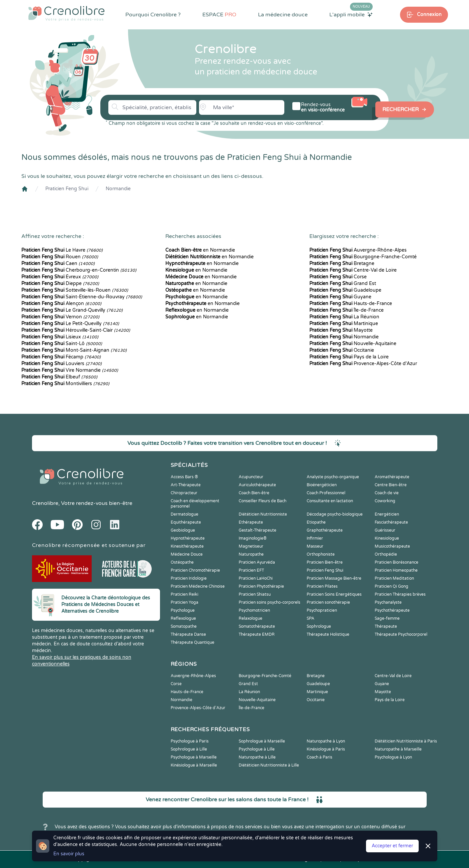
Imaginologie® (253, 538)
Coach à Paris (319, 757)
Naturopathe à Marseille (398, 749)
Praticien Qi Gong (391, 586)
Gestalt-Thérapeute (257, 530)
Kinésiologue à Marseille (194, 765)
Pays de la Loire (349, 357)
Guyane (340, 297)
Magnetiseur (251, 546)
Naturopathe (251, 554)
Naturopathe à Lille (257, 757)
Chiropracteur (184, 493)
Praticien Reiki (184, 594)
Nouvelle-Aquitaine (353, 344)
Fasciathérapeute (391, 522)
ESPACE (219, 15)
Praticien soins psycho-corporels (269, 602)
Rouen (60, 257)
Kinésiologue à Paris (326, 749)
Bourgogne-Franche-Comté (363, 257)
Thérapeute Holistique (328, 634)
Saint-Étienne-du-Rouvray (82, 297)
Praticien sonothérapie (328, 602)
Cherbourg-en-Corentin (79, 270)
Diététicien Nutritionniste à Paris (406, 741)
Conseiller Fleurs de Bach (262, 501)
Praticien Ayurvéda (257, 562)
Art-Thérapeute (186, 485)
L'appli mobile (351, 14)
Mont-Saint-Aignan (74, 350)
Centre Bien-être (391, 485)
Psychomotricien (254, 610)
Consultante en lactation (330, 501)
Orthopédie (386, 554)
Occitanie (342, 350)
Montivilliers (65, 384)
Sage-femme (387, 618)
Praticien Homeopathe (396, 570)
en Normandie (200, 250)
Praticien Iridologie (189, 578)
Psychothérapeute (392, 610)
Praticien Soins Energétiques (334, 594)
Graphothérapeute (325, 530)
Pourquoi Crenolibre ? (153, 15)
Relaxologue (250, 618)
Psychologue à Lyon (393, 757)
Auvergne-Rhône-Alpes (358, 250)
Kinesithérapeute (187, 546)
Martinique (344, 324)
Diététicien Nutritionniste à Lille (269, 765)
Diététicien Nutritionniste (263, 514)
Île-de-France (346, 310)
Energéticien (387, 514)
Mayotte (341, 330)
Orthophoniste (321, 554)
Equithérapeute (186, 522)
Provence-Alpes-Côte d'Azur (363, 364)
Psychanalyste (388, 602)
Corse (338, 277)
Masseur (315, 546)
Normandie (118, 189)
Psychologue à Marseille (194, 757)
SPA (310, 618)
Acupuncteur (251, 477)
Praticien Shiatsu (255, 594)
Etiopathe (316, 522)
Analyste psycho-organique (333, 477)
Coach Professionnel (326, 493)
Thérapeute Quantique (192, 642)
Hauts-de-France (351, 304)
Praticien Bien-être (325, 562)
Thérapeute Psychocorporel (401, 634)
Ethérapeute (251, 522)
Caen (58, 263)
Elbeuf (59, 377)
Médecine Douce (187, 554)
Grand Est (343, 283)
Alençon (61, 304)
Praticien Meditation (394, 578)
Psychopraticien (322, 610)
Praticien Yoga (184, 602)
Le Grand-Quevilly (72, 310)
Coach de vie (387, 493)
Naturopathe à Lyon (326, 741)
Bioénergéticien (322, 485)
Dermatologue (184, 514)
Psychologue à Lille (257, 749)
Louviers (61, 364)
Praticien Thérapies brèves (400, 594)
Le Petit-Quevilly (70, 324)
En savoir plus (69, 854)
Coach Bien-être (254, 493)
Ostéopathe (182, 562)
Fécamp (61, 357)
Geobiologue (183, 530)
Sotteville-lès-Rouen (75, 290)
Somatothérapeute (257, 626)
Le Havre (62, 250)
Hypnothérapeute (188, 538)
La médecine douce (283, 15)
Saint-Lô (62, 344)
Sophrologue (319, 626)
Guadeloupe (345, 290)
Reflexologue (183, 618)
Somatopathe (184, 626)
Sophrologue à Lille (189, 749)
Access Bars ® (184, 477)
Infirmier (315, 538)
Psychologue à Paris (190, 741)
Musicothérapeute (392, 546)
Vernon (60, 317)
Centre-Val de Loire (353, 270)
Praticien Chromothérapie (195, 570)
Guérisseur (385, 530)
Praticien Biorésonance (396, 562)
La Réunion (344, 317)
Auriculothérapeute (257, 485)
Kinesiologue (387, 538)
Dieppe (60, 283)
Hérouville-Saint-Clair (76, 330)
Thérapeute (386, 626)
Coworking (385, 501)
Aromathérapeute (392, 477)
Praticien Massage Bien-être (334, 578)
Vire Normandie (70, 370)
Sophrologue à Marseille (262, 741)
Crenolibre (45, 503)
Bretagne (342, 263)
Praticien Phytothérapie (261, 586)
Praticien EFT (251, 570)
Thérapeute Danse (188, 634)
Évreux (60, 277)
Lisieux (60, 337)
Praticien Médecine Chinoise (198, 586)
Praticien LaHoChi (256, 578)
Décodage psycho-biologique (335, 514)
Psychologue (183, 610)
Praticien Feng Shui (67, 189)
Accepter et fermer (392, 846)
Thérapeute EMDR (257, 634)
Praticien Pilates (322, 586)
